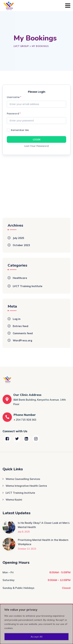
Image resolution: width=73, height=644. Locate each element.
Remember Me (18, 130)
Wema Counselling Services (23, 479)
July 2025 (18, 238)
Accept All (37, 637)
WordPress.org (22, 340)
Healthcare (20, 278)
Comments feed (23, 333)
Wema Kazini (14, 500)
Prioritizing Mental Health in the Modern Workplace (43, 542)
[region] (36, 624)
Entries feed (21, 326)
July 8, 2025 (24, 532)
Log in (17, 319)
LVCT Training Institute (28, 286)
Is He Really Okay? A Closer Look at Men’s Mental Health (44, 525)
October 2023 (21, 245)
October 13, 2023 (27, 549)
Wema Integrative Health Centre (26, 486)
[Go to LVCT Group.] (21, 46)
